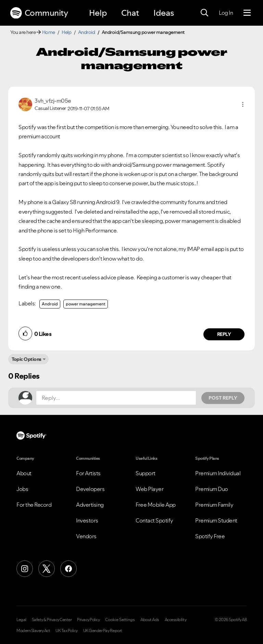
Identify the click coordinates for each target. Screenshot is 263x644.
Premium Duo (212, 489)
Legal (21, 620)
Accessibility (176, 620)
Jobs (22, 489)
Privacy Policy (88, 620)
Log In (226, 13)
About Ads (150, 620)
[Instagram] (25, 569)
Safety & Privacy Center (52, 620)
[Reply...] (116, 398)
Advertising (90, 505)
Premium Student (216, 520)
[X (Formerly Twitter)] (47, 569)
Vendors (86, 536)
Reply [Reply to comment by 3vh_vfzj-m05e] (224, 334)
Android (87, 32)
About (24, 473)
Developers (90, 489)
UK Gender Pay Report (103, 631)
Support (146, 473)
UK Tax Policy (67, 631)
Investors (87, 520)
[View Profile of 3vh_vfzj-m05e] (53, 101)
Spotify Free (210, 536)
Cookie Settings (120, 620)
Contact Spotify (154, 520)
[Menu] (247, 13)
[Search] (204, 13)
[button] (243, 104)
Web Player (149, 489)
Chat (130, 13)
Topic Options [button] (27, 359)
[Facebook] (68, 569)
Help (98, 13)
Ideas (164, 13)
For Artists (88, 473)
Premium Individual (218, 473)
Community (39, 13)
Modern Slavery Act (33, 631)
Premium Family (214, 505)
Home (49, 32)
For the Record (34, 505)
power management (86, 304)
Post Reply (223, 398)
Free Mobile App (156, 505)
